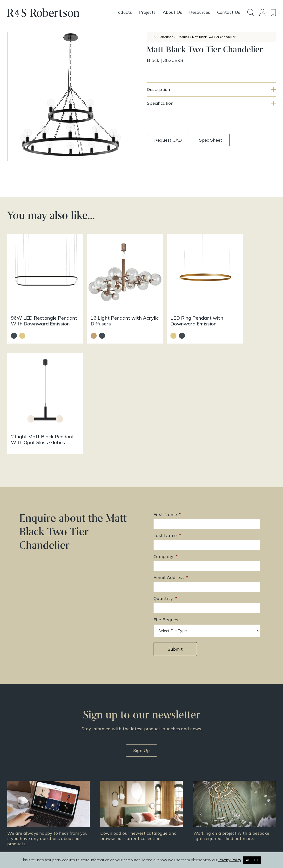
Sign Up (141, 634)
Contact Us (220, 791)
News (150, 804)
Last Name (167, 420)
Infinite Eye (152, 848)
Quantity (165, 483)
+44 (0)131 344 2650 (103, 779)
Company (166, 441)
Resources (154, 797)
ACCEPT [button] (252, 860)
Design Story (156, 785)
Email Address (171, 462)
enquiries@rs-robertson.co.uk (109, 786)
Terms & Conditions (228, 797)
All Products (155, 778)
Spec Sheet (211, 140)
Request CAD (168, 140)
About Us (219, 778)
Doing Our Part (223, 785)
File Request (167, 504)
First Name (167, 399)
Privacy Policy (223, 804)
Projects (152, 791)
